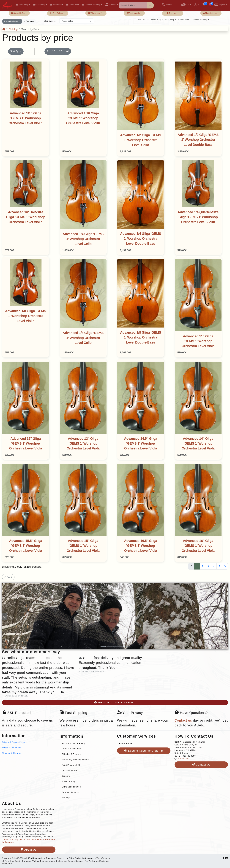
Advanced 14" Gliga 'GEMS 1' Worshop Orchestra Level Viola (198, 444)
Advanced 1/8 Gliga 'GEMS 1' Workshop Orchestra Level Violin (26, 316)
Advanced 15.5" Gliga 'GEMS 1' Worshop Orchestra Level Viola (26, 546)
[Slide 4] (121, 646)
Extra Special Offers (72, 787)
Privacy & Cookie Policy (14, 742)
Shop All (110, 5)
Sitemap (66, 798)
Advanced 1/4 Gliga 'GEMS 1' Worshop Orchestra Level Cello (83, 239)
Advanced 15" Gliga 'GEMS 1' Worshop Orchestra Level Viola (83, 546)
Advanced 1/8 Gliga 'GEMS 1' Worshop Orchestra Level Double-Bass (141, 337)
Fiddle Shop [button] (39, 5)
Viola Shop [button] (56, 5)
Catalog (13, 29)
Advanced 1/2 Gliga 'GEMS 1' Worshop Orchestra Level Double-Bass (198, 140)
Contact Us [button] (201, 765)
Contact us (183, 720)
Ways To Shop (69, 781)
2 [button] (47, 51)
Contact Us (184, 759)
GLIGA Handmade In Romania (40, 858)
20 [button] (61, 51)
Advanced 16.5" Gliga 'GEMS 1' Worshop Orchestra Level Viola (141, 546)
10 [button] (54, 51)
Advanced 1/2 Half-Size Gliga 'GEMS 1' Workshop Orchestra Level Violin (26, 217)
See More (29, 21)
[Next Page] (225, 566)
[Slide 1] (103, 646)
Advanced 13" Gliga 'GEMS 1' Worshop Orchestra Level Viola (83, 444)
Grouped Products (71, 792)
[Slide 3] (115, 646)
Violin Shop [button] (22, 5)
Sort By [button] (15, 51)
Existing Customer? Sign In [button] (144, 751)
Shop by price (50, 21)
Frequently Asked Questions (75, 760)
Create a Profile (125, 743)
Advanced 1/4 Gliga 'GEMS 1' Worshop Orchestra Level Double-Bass (141, 239)
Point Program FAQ (71, 765)
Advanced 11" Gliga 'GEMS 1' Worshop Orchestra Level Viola (198, 341)
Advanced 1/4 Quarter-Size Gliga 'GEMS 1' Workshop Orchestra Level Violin (198, 217)
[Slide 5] (127, 646)
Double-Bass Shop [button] (91, 5)
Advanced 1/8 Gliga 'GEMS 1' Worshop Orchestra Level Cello (83, 338)
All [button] (68, 51)
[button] (186, 5)
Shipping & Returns (12, 753)
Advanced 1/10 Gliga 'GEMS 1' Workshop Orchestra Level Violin (26, 118)
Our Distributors (70, 771)
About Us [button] (29, 850)
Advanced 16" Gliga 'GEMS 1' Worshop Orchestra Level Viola (198, 546)
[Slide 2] (109, 646)
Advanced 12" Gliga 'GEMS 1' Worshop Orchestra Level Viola (26, 444)
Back (8, 577)
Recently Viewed (12, 21)
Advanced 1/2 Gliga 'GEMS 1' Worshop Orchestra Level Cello (141, 140)
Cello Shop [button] (72, 5)
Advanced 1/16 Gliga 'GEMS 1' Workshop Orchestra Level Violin (83, 118)
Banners (66, 776)
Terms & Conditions (12, 748)
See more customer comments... (115, 702)
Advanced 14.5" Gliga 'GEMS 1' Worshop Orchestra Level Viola (141, 444)
